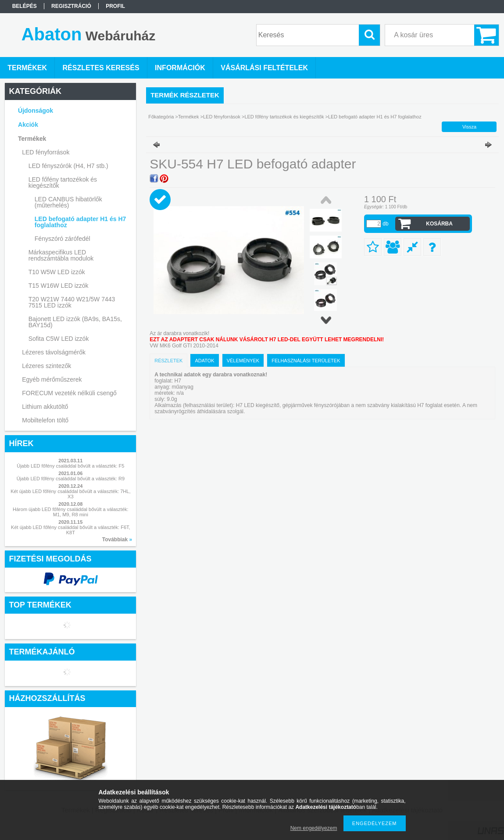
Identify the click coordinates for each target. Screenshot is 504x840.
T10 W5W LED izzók (57, 272)
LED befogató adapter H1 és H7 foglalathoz (80, 222)
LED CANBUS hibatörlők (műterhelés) (68, 202)
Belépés (25, 6)
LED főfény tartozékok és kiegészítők (284, 117)
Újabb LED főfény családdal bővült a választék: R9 (71, 479)
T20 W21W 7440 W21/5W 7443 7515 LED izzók (72, 302)
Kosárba (439, 224)
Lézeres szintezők (46, 366)
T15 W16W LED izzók (59, 286)
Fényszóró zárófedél (63, 239)
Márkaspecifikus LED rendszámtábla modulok (61, 255)
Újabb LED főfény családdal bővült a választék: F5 (70, 466)
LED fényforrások (222, 117)
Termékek (189, 117)
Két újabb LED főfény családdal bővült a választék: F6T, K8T (71, 530)
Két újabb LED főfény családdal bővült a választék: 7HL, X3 (70, 494)
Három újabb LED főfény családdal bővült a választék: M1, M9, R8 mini (71, 512)
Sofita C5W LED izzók (59, 339)
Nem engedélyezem (314, 828)
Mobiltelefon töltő (45, 420)
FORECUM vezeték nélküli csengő (69, 393)
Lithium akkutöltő (45, 407)
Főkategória (161, 117)
